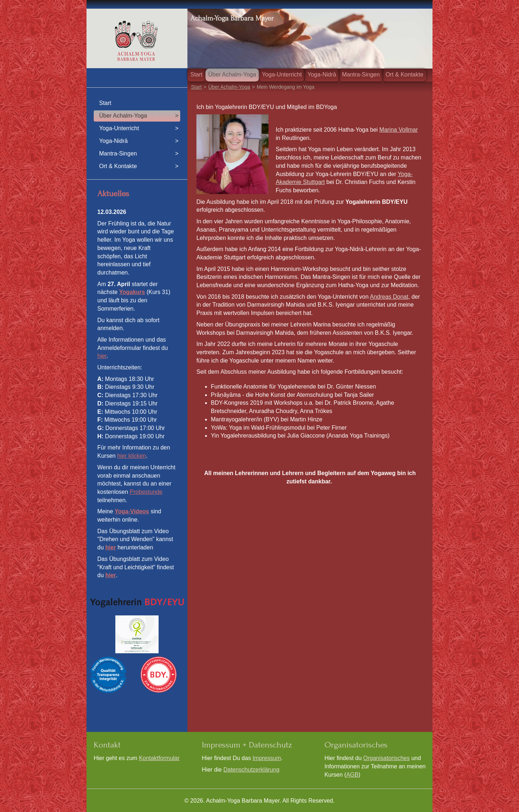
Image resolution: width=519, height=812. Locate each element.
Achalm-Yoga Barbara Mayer (232, 18)
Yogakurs (132, 292)
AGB (352, 775)
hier (102, 356)
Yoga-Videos (132, 511)
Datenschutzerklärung (252, 770)
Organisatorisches (387, 758)
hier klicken (132, 456)
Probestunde (146, 492)
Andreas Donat (389, 297)
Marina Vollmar (399, 130)
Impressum (267, 758)
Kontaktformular (159, 758)
